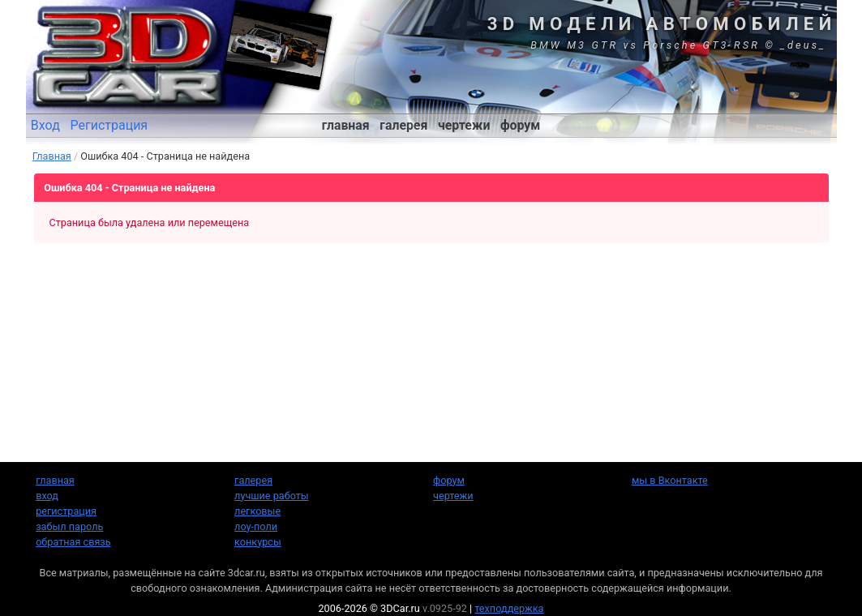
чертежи (464, 125)
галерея (403, 125)
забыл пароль (69, 526)
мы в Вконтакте (670, 480)
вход (47, 496)
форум (520, 125)
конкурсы (258, 542)
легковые (257, 511)
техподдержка (509, 608)
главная (346, 125)
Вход (45, 125)
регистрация (66, 511)
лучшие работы (272, 496)
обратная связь (73, 542)
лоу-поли (256, 526)
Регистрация (109, 125)
